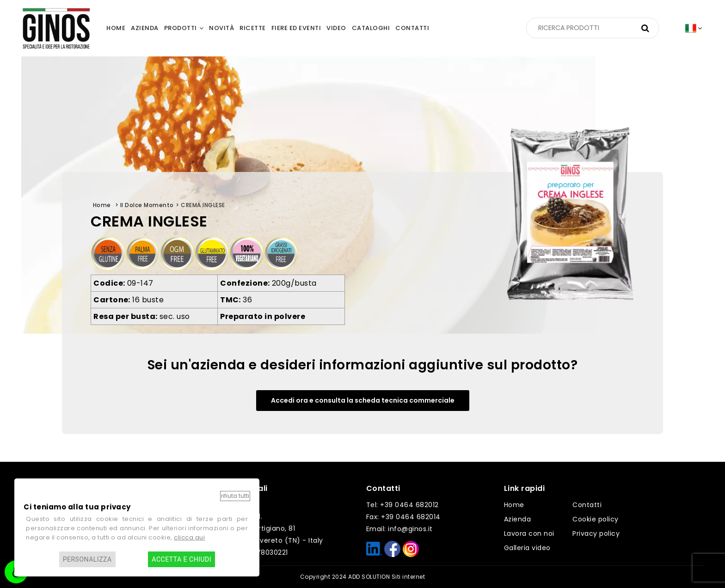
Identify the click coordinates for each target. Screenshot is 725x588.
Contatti (587, 505)
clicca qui (189, 537)
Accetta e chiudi (181, 559)
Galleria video (527, 548)
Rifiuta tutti (235, 496)
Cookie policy (596, 519)
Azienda (518, 519)
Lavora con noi (529, 533)
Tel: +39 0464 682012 (402, 505)
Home (514, 505)
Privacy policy (596, 533)
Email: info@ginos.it (399, 529)
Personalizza (87, 559)
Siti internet (409, 577)
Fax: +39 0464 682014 (403, 517)
